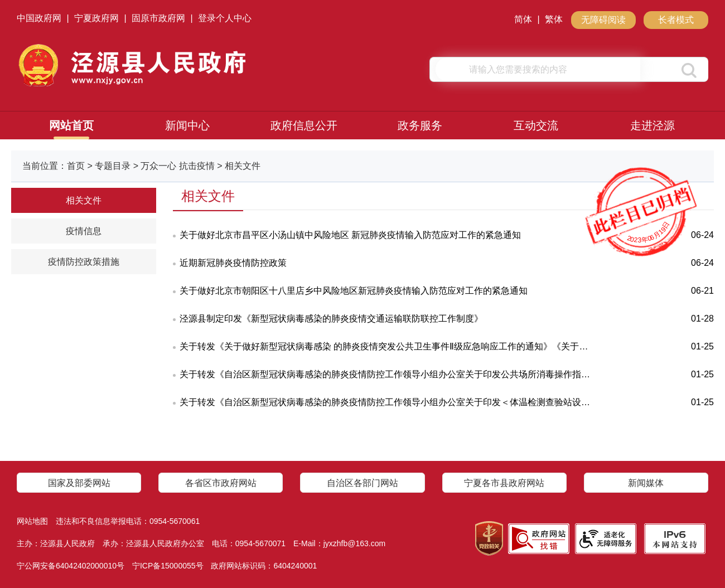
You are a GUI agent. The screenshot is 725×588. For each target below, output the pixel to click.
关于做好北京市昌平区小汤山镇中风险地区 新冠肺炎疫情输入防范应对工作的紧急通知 (350, 235)
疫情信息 (84, 231)
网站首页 (71, 125)
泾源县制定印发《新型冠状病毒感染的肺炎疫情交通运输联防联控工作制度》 (331, 319)
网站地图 (32, 521)
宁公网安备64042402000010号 (71, 566)
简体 (523, 19)
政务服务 (420, 125)
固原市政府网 (158, 18)
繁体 (554, 19)
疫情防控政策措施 (84, 262)
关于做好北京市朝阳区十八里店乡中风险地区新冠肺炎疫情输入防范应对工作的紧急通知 (354, 291)
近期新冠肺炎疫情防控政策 (233, 263)
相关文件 (84, 200)
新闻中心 (187, 125)
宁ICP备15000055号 (168, 566)
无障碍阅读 (603, 20)
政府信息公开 (304, 125)
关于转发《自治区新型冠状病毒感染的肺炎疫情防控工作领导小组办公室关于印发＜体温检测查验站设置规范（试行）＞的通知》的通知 (387, 402)
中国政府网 (39, 18)
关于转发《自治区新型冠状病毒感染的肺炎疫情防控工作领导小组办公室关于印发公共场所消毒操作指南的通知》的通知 (387, 374)
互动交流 (536, 125)
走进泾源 (652, 125)
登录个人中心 (225, 18)
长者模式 (676, 20)
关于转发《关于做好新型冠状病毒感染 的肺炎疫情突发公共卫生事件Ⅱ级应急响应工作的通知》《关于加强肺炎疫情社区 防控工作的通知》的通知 (387, 346)
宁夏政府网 (96, 18)
